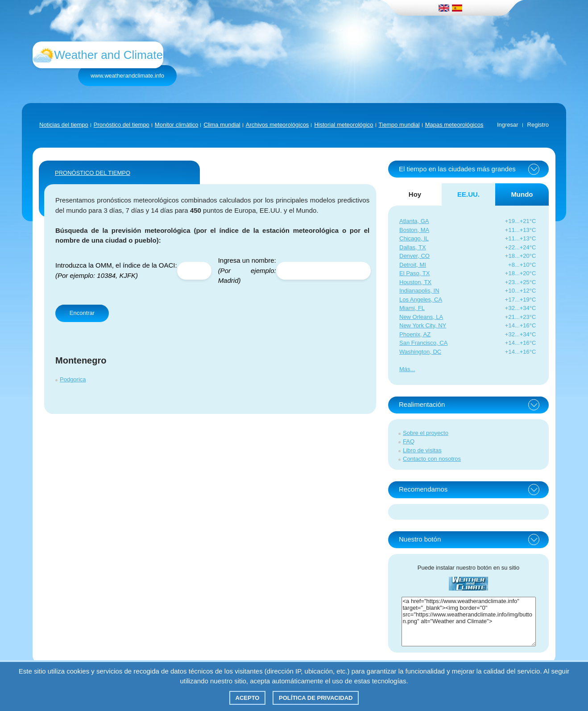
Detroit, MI (413, 265)
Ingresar (508, 125)
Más (405, 369)
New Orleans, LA (421, 317)
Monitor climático (177, 125)
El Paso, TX (414, 273)
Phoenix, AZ (415, 334)
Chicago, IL (414, 238)
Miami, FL (412, 308)
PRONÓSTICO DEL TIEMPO (93, 173)
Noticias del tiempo (64, 125)
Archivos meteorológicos (277, 125)
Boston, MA (414, 230)
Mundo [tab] (522, 194)
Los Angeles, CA (421, 300)
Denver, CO (414, 256)
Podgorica (73, 379)
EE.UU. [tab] (468, 194)
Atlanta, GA (414, 221)
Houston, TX (415, 282)
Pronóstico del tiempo (122, 125)
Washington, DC (420, 352)
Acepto (248, 698)
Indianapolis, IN (419, 291)
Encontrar (82, 313)
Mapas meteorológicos (454, 125)
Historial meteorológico (344, 125)
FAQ (409, 441)
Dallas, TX (413, 247)
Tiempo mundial (399, 125)
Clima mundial (222, 125)
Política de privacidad (316, 698)
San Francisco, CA (423, 343)
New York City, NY (423, 325)
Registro (538, 125)
